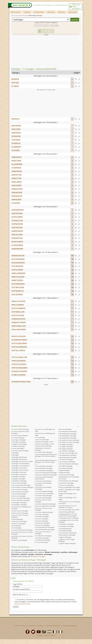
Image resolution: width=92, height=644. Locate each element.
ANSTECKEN (17, 235)
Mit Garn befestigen (42, 521)
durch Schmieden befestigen (21, 498)
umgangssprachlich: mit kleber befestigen (68, 521)
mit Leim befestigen (42, 542)
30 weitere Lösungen (38, 556)
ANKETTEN (16, 178)
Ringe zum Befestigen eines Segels (67, 499)
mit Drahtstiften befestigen (44, 466)
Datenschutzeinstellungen (70, 626)
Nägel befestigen (65, 470)
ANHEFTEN (17, 175)
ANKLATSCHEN (18, 301)
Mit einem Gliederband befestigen (46, 475)
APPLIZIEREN (18, 305)
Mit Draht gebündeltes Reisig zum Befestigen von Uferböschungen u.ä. (46, 462)
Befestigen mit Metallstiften (21, 466)
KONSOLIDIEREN (19, 371)
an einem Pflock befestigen (21, 429)
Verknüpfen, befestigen (67, 526)
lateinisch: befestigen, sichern (45, 444)
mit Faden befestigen (42, 514)
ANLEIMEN (17, 185)
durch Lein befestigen (19, 496)
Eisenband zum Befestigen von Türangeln (21, 508)
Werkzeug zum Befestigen (67, 535)
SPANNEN (16, 136)
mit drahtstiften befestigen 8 (45, 471)
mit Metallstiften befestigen (68, 436)
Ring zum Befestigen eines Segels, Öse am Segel (69, 490)
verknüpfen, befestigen (67, 524)
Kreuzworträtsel (39, 12)
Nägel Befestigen (65, 473)
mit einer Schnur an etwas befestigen (43, 509)
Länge (76, 73)
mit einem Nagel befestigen (44, 491)
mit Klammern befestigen (44, 536)
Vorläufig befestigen (66, 531)
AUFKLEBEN (17, 217)
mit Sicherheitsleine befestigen (69, 464)
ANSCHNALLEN (19, 326)
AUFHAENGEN (18, 284)
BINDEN (15, 79)
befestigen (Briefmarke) (20, 457)
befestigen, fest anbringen (20, 470)
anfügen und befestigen (20, 444)
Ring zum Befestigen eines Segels (70, 487)
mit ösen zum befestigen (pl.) (68, 453)
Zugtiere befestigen (65, 537)
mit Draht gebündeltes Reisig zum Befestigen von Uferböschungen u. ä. (46, 456)
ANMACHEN (17, 189)
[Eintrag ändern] (79, 79)
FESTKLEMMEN (18, 308)
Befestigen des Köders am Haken (22, 461)
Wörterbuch (51, 12)
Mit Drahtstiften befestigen (44, 468)
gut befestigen (17, 526)
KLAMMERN (17, 164)
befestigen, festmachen (19, 474)
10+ (57, 26)
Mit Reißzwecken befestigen (68, 457)
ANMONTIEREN (19, 322)
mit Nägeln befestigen (66, 444)
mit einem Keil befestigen (44, 481)
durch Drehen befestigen (20, 490)
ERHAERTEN (17, 238)
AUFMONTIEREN (19, 340)
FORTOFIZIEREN (19, 364)
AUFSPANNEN (18, 259)
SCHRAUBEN (17, 245)
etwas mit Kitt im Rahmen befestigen (20, 516)
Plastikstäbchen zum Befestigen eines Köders (69, 478)
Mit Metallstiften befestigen (68, 438)
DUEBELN (16, 143)
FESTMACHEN (18, 287)
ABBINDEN (17, 157)
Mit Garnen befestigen (43, 525)
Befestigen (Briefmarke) (20, 459)
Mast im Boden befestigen (44, 446)
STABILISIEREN (18, 375)
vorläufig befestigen (66, 529)
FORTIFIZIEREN (19, 361)
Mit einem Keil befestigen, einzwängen (43, 488)
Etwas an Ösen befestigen (20, 513)
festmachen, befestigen (19, 521)
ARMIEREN (16, 199)
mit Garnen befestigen (43, 523)
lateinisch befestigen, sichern (45, 442)
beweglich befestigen (19, 477)
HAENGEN (16, 133)
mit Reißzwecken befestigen (68, 455)
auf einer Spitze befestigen (20, 451)
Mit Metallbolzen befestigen (68, 434)
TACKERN (16, 140)
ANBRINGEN (17, 231)
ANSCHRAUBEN (19, 329)
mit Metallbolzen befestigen (68, 431)
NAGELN (15, 119)
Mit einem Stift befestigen (44, 498)
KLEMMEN (16, 147)
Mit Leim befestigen (66, 429)
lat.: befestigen (40, 437)
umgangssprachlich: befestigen (69, 518)
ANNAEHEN (17, 192)
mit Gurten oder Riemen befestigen (43, 533)
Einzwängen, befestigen (20, 505)
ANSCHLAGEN (18, 277)
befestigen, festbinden (19, 472)
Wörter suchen (16, 12)
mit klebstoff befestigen (43, 540)
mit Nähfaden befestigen (67, 451)
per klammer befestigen (67, 475)
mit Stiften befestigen (66, 468)
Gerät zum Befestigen (19, 524)
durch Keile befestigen (19, 494)
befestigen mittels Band (20, 468)
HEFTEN (15, 83)
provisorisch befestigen (67, 483)
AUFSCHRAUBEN (19, 343)
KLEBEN (15, 86)
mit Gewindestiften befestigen (45, 527)
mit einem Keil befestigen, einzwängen (43, 484)
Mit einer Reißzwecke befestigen (46, 506)
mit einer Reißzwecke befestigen (46, 504)
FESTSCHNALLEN (19, 357)
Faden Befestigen (18, 519)
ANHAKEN (16, 126)
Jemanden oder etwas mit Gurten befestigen (22, 537)
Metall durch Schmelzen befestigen (43, 449)
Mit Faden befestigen (42, 517)
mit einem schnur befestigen (45, 493)
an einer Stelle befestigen (20, 435)
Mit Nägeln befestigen (66, 449)
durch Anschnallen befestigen (21, 485)
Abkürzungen (72, 12)
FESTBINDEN (17, 266)
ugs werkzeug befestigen (67, 512)
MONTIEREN (17, 242)
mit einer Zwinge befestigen (44, 512)
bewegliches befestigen (19, 481)
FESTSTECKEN (18, 315)
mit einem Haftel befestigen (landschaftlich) (44, 478)
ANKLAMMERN (18, 273)
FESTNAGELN (18, 291)
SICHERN (16, 150)
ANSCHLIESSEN (19, 336)
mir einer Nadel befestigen (44, 452)
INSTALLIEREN (18, 350)
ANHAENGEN (18, 210)
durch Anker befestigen (19, 483)
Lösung (15, 73)
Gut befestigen (17, 528)
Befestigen (16, 455)
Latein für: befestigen (42, 440)
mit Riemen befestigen (66, 460)
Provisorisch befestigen (67, 485)
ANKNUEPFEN (18, 256)
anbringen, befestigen (19, 440)
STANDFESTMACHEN (21, 382)
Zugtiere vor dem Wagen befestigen (67, 540)
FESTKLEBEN (17, 270)
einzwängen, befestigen (20, 503)
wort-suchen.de (30, 626)
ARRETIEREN (17, 280)
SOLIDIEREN (17, 294)
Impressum (41, 626)
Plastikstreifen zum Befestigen (69, 481)
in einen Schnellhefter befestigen (22, 530)
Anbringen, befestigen (19, 442)
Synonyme (62, 12)
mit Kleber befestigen (42, 538)
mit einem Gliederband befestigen (46, 473)
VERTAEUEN (17, 227)
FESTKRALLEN (18, 312)
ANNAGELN (17, 196)
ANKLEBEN (17, 182)
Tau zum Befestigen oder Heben (69, 510)
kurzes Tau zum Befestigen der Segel (45, 430)
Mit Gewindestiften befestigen (45, 530)
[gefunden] (76, 79)
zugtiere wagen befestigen (68, 543)
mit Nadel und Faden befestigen (69, 440)
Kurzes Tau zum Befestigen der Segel (45, 434)
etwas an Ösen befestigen (20, 511)
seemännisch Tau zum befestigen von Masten (69, 503)
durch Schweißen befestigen (21, 500)
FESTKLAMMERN (19, 347)
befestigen (15, 453)
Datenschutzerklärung (22, 604)
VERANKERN (17, 249)
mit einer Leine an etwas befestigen (43, 501)
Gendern (53, 635)
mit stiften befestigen (66, 466)
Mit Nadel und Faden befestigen (69, 442)
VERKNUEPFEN (18, 319)
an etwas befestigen (18, 438)
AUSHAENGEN (18, 263)
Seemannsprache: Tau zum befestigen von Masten (67, 507)
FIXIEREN (16, 203)
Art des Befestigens (18, 448)
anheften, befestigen (19, 446)
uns (58, 571)
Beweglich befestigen (19, 479)
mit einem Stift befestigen (44, 496)
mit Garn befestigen (42, 519)
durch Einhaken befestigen (21, 492)
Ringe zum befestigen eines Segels (67, 495)
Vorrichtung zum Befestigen (68, 533)
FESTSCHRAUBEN (19, 368)
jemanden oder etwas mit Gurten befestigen (22, 533)
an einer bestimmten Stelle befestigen (20, 432)
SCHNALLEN (17, 220)
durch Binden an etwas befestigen (23, 487)
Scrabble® (27, 12)
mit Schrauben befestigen (67, 462)
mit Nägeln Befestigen (66, 447)
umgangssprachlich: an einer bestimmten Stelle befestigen (68, 515)
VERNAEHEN (17, 224)
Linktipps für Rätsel (43, 635)
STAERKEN (16, 168)
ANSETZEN (16, 161)
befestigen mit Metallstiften (21, 464)
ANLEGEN (16, 129)
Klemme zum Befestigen (20, 540)
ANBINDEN (17, 171)
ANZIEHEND (17, 213)
